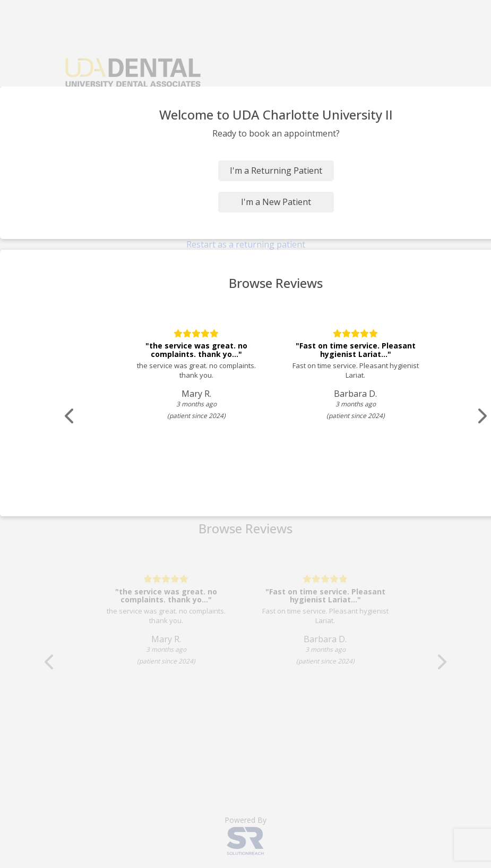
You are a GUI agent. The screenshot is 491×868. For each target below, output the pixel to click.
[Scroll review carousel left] (72, 416)
